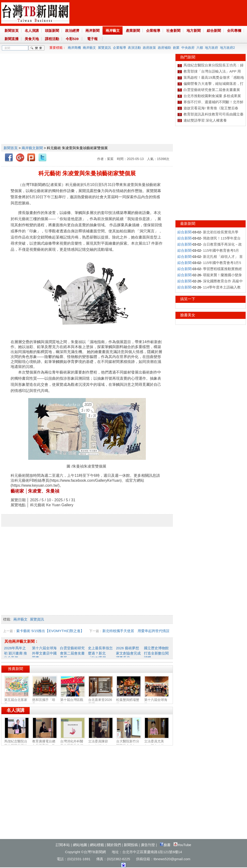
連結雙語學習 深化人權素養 (205, 120)
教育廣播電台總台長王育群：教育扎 (45, 744)
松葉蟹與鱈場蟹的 (129, 700)
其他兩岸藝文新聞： (21, 641)
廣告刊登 (148, 845)
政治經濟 (72, 31)
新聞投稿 (131, 845)
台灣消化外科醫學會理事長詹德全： (73, 744)
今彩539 (72, 39)
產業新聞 (133, 31)
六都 (200, 48)
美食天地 (32, 39)
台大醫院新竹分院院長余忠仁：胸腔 (129, 744)
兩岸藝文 (113, 31)
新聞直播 (12, 39)
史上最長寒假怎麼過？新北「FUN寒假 (100, 653)
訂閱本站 (63, 845)
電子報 (92, 39)
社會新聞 (173, 31)
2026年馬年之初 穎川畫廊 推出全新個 (16, 653)
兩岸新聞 (92, 31)
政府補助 (164, 48)
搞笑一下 (188, 299)
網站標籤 (97, 845)
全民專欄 (234, 31)
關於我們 (114, 845)
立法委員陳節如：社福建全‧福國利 (101, 744)
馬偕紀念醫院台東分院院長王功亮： (17, 744)
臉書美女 (188, 315)
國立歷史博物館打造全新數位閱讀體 (156, 653)
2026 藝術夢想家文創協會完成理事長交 (128, 653)
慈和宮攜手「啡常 (45, 700)
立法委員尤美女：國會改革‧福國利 (157, 744)
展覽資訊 (104, 48)
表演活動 (134, 48)
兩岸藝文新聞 (32, 148)
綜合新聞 (214, 31)
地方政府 (211, 48)
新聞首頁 (12, 31)
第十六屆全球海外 (157, 700)
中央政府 (188, 48)
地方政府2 (227, 48)
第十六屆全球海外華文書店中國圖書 (44, 653)
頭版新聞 (52, 31)
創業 (176, 48)
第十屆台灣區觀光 (73, 700)
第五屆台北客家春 (17, 700)
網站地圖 (80, 845)
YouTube (182, 845)
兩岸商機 (74, 48)
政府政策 (149, 48)
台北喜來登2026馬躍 (101, 700)
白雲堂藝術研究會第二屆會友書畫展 (72, 653)
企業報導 (153, 31)
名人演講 (32, 31)
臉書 (165, 845)
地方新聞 (194, 31)
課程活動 (52, 39)
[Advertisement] (44, 98)
